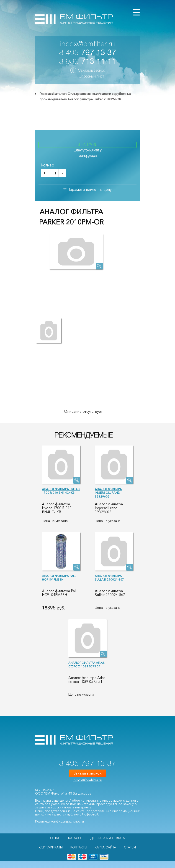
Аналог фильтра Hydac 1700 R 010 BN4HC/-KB (61, 491)
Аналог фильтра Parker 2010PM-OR (94, 99)
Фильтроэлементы (82, 94)
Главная (46, 94)
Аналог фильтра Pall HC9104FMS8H (59, 578)
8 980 (88, 62)
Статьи (130, 847)
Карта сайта (106, 847)
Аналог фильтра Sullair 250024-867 (110, 578)
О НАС (55, 838)
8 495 (88, 53)
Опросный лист (91, 77)
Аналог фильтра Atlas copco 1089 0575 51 (86, 665)
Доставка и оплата (108, 838)
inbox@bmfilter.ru (88, 44)
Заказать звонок (91, 71)
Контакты (79, 847)
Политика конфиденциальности (59, 821)
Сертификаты (51, 847)
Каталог (59, 94)
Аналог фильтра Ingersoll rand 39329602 (108, 493)
